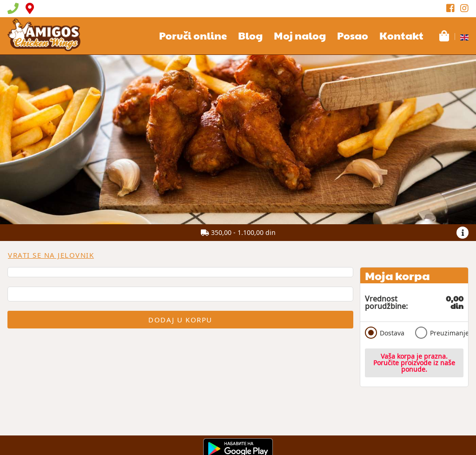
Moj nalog (300, 35)
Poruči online (193, 35)
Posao (353, 35)
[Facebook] (450, 8)
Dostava (385, 333)
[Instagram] (464, 8)
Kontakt (401, 35)
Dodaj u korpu (180, 320)
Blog (250, 35)
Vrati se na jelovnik (51, 255)
